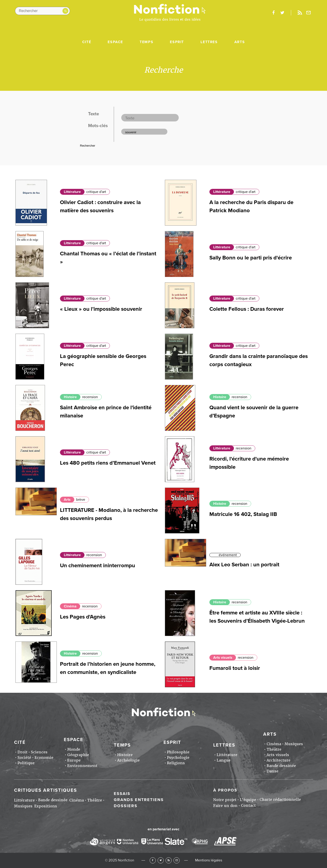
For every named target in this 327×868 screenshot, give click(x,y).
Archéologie (128, 760)
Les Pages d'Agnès (83, 617)
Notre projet (225, 800)
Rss (300, 13)
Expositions (46, 806)
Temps (146, 42)
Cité (87, 42)
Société (24, 758)
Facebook (153, 860)
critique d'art (96, 192)
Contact (248, 805)
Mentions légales (209, 860)
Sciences (39, 752)
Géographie (78, 755)
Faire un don (225, 806)
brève (81, 500)
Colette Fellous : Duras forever (247, 309)
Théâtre (274, 749)
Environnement (82, 766)
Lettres (209, 42)
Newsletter (309, 13)
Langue (224, 760)
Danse (272, 771)
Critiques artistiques (46, 790)
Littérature (72, 192)
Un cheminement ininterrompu (98, 566)
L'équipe (248, 800)
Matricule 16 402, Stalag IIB (243, 514)
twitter (282, 13)
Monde (74, 749)
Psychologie (178, 758)
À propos (225, 790)
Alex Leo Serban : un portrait (244, 565)
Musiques (294, 744)
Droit (22, 752)
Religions (176, 763)
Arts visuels (223, 658)
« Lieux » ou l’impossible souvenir (101, 309)
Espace (115, 42)
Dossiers (126, 806)
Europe (74, 760)
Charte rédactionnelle (280, 800)
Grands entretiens (139, 800)
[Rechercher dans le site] (42, 11)
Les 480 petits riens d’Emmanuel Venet (108, 463)
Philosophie (178, 752)
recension (90, 397)
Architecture (279, 760)
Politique (26, 763)
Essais (122, 794)
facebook (273, 13)
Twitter (161, 860)
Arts (240, 42)
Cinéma (70, 606)
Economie (44, 758)
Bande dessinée (281, 766)
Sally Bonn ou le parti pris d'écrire (251, 258)
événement (228, 555)
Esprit (177, 42)
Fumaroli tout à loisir (235, 668)
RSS (169, 860)
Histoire (70, 397)
